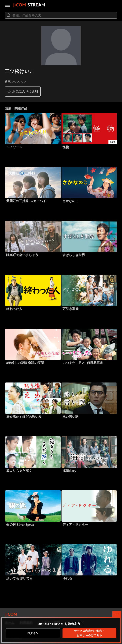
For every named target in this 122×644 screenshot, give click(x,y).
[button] (23, 92)
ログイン (33, 633)
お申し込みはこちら (89, 633)
